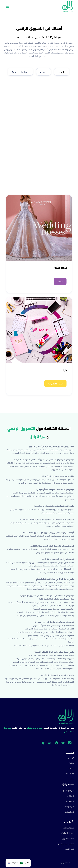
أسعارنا (72, 768)
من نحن (71, 757)
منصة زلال (68, 784)
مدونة (72, 778)
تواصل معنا (70, 773)
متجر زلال (69, 821)
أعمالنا (72, 763)
